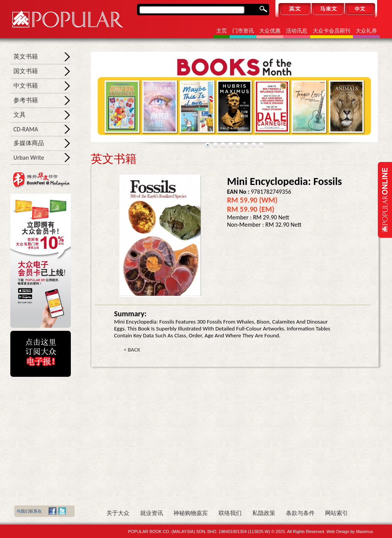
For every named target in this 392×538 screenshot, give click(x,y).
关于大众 (118, 513)
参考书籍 (26, 100)
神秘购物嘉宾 (191, 513)
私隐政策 (264, 513)
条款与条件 (300, 513)
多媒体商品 (29, 143)
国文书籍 (26, 71)
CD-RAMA (26, 129)
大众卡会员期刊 (332, 31)
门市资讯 (243, 31)
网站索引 (336, 513)
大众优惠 (270, 31)
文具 (20, 115)
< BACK (132, 350)
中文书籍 (26, 86)
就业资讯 (152, 513)
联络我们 (230, 513)
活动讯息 (297, 31)
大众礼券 (366, 31)
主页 (222, 31)
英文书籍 (26, 56)
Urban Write (29, 158)
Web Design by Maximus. (350, 531)
